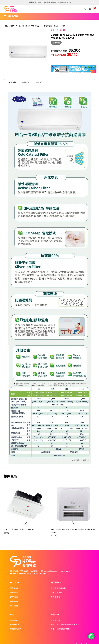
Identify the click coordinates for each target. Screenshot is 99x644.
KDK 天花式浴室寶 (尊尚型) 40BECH (19, 530)
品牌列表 (14, 620)
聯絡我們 (14, 601)
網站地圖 (14, 606)
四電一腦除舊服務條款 (60, 629)
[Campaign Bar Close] (94, 3)
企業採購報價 (56, 593)
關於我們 (14, 588)
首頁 (7, 26)
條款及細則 (56, 620)
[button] (78, 3)
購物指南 (14, 593)
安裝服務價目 (56, 597)
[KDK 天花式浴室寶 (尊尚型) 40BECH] (26, 504)
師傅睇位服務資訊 (58, 588)
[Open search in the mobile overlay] (86, 9)
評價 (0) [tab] (39, 82)
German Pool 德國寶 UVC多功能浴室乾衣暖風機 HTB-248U (73, 531)
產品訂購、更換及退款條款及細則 (65, 625)
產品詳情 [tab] (26, 82)
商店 (12, 26)
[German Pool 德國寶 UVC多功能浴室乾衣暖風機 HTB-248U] (73, 504)
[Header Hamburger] (12, 16)
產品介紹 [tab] (12, 82)
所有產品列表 (16, 629)
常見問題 (14, 597)
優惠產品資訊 (16, 625)
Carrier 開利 (62, 30)
